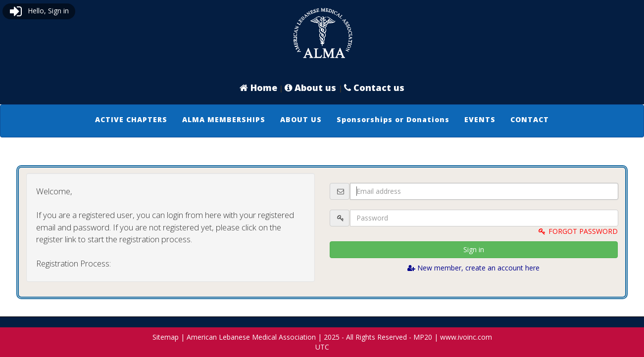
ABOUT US (301, 119)
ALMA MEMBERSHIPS (224, 119)
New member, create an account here (473, 268)
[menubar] (322, 120)
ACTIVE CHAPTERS (131, 119)
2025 (332, 337)
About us (312, 88)
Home (258, 88)
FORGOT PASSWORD (578, 231)
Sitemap (166, 337)
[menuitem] (131, 120)
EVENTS (480, 119)
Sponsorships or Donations (393, 119)
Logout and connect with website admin (170, 287)
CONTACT (530, 119)
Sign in (474, 249)
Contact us (374, 88)
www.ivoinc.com (466, 337)
